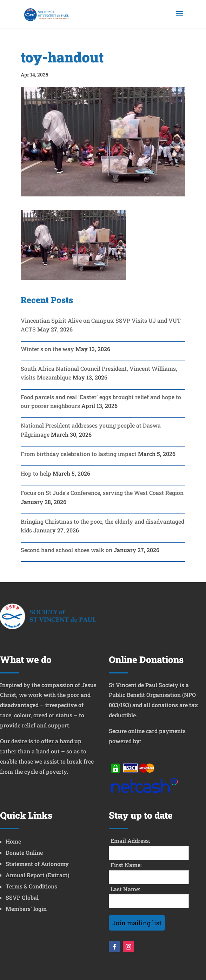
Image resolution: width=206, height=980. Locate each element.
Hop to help (36, 473)
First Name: (126, 865)
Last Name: (125, 889)
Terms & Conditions (31, 886)
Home (13, 841)
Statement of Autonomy (37, 864)
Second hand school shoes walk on (67, 550)
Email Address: (130, 841)
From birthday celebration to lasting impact (79, 454)
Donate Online (24, 853)
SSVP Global (22, 897)
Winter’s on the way (47, 349)
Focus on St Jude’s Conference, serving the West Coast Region (102, 493)
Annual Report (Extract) (37, 875)
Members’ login (26, 909)
